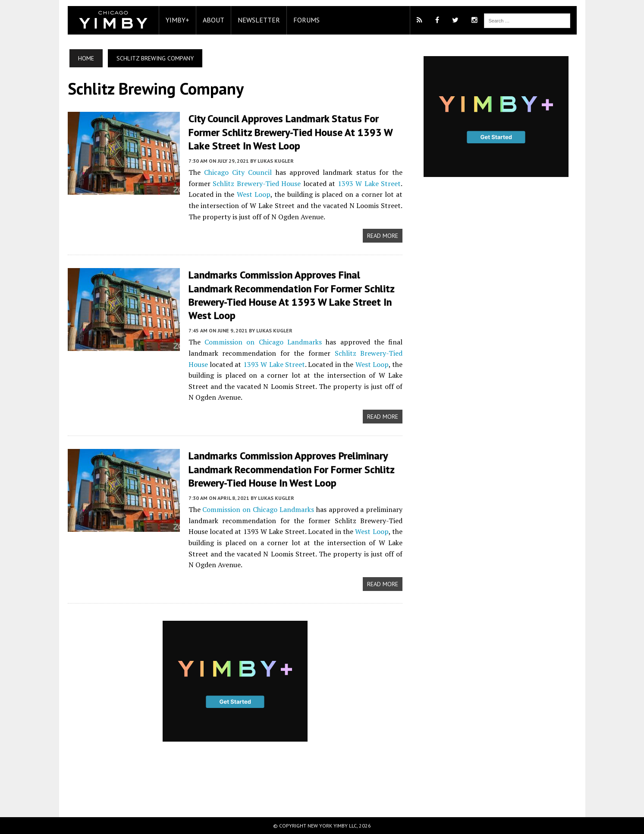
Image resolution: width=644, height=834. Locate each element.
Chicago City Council (238, 172)
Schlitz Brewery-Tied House (257, 183)
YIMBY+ (177, 20)
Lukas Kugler (276, 161)
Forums (306, 20)
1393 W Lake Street (369, 183)
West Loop (254, 194)
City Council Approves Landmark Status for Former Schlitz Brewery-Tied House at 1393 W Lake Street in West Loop (291, 132)
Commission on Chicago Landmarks (263, 342)
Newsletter (259, 20)
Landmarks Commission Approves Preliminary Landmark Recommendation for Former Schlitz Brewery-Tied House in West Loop (291, 469)
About (214, 20)
